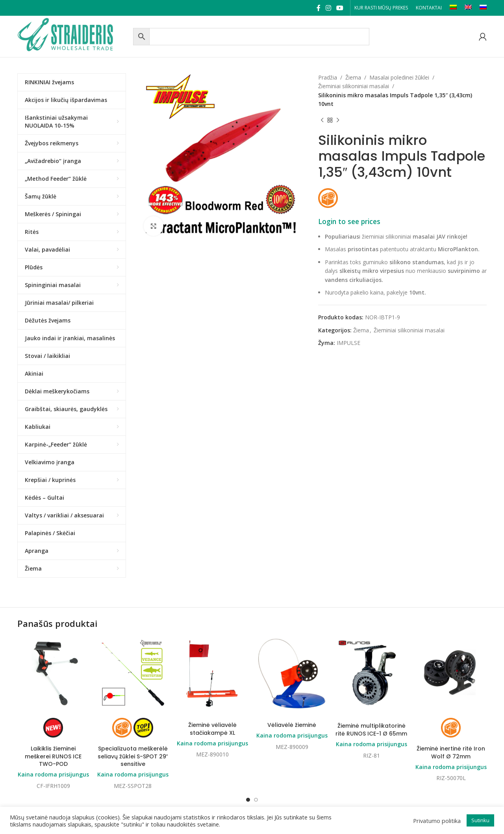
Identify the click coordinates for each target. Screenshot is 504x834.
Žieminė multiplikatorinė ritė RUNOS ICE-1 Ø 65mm (371, 730)
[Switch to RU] (483, 8)
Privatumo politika (437, 821)
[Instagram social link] (328, 8)
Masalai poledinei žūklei (399, 77)
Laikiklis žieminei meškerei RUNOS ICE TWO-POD (53, 756)
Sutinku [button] (480, 820)
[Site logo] (73, 36)
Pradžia (328, 77)
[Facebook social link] (318, 8)
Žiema (353, 77)
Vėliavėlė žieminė (292, 725)
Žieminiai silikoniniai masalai (354, 86)
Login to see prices (349, 221)
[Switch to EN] (468, 8)
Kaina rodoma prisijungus (53, 774)
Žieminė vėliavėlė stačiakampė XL (212, 729)
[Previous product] (322, 120)
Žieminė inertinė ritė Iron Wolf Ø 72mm (451, 752)
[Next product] (338, 120)
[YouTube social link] (340, 8)
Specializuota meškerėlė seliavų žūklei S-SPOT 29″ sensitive (133, 756)
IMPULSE (348, 343)
